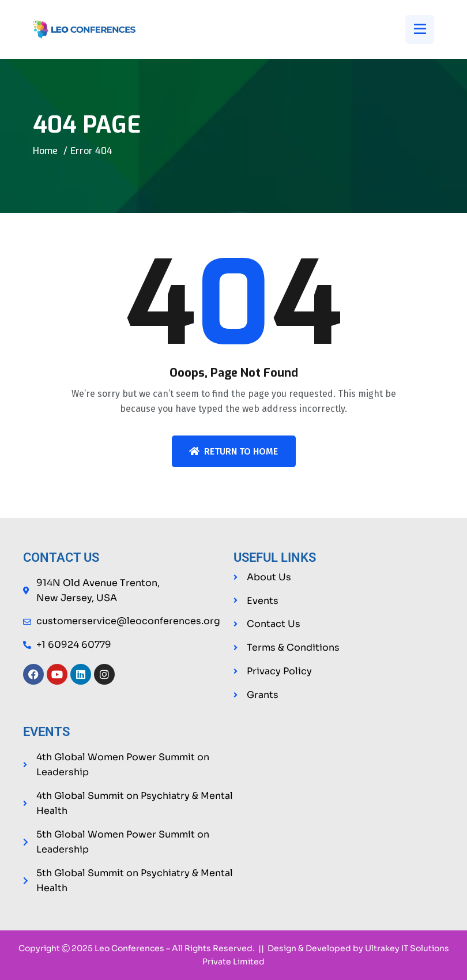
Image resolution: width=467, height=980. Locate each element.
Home (45, 151)
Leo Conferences (129, 949)
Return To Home (233, 451)
